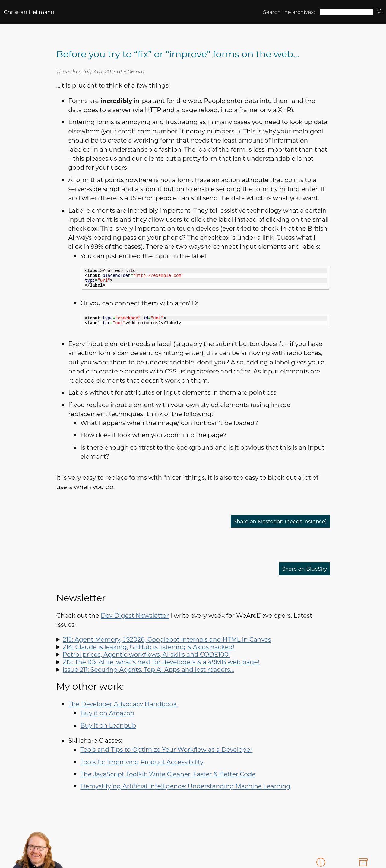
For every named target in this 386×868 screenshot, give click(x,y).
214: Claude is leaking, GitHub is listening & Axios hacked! (149, 647)
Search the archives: (289, 12)
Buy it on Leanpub (108, 725)
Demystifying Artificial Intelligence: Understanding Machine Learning (185, 786)
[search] (380, 12)
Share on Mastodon (272, 521)
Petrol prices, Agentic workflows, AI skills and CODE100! (146, 654)
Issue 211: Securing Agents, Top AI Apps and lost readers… (148, 669)
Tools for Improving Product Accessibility (142, 762)
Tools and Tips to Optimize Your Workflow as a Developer (166, 749)
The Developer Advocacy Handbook (122, 704)
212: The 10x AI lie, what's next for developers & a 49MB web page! (161, 662)
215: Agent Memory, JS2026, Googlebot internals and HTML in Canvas (167, 639)
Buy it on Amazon (107, 713)
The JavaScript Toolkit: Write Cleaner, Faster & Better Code (168, 774)
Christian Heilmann (29, 12)
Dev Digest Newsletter (135, 615)
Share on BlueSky (300, 569)
